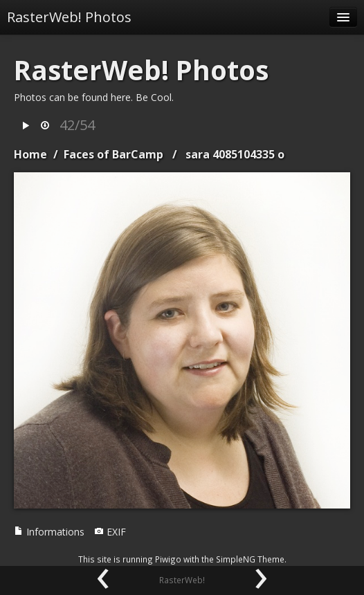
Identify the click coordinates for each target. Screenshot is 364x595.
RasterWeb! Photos (69, 17)
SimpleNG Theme (250, 559)
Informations (49, 532)
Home (30, 154)
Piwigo (168, 559)
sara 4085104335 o (235, 154)
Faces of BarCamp (113, 154)
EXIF (110, 532)
